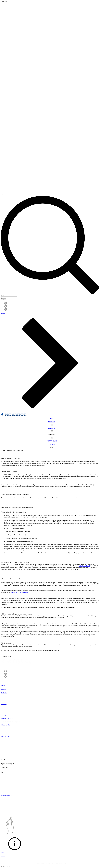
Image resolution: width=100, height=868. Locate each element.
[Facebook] (6, 304)
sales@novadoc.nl (6, 796)
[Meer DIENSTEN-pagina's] (52, 425)
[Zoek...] (9, 296)
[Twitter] (6, 307)
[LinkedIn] (6, 310)
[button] (52, 435)
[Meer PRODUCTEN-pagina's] (52, 431)
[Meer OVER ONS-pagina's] (52, 438)
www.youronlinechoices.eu (19, 592)
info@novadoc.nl (84, 566)
